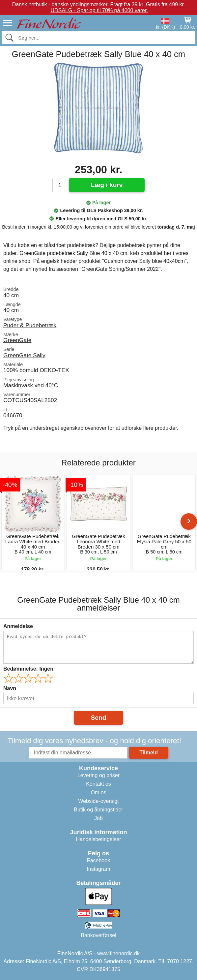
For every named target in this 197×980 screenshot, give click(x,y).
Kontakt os (98, 784)
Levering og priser (98, 775)
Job (98, 818)
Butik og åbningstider (98, 810)
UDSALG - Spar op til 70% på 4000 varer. (99, 10)
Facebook (98, 860)
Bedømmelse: (28, 669)
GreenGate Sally (24, 355)
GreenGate (17, 340)
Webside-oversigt (98, 801)
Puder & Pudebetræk (30, 325)
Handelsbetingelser (99, 839)
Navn (10, 688)
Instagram (98, 869)
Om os (98, 792)
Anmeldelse (18, 626)
